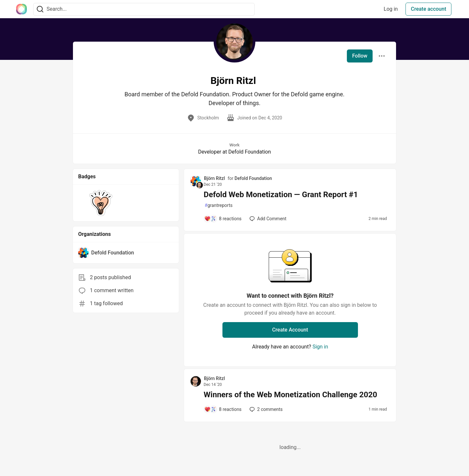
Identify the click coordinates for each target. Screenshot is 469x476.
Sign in (320, 347)
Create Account (290, 330)
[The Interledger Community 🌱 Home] (21, 9)
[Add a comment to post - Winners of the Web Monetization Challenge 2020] (223, 409)
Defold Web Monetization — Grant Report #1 (281, 195)
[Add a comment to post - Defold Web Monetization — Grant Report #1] (223, 219)
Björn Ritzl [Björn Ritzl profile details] (214, 178)
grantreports (219, 205)
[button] (101, 203)
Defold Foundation (253, 178)
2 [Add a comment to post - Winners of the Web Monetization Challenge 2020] (265, 409)
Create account (428, 9)
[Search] (40, 9)
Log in (391, 9)
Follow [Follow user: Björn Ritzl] (360, 56)
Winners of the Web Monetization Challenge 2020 (290, 395)
